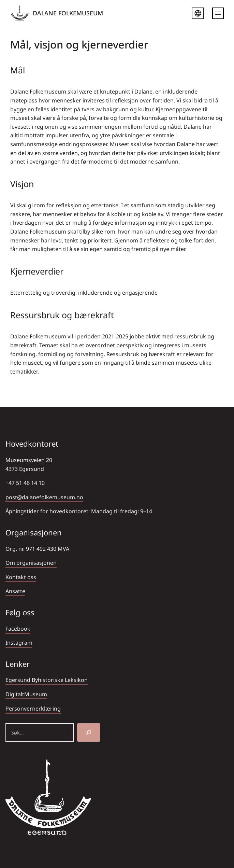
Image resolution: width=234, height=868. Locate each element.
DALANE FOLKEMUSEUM (68, 13)
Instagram (19, 643)
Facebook (18, 629)
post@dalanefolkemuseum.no (44, 497)
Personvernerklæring (33, 709)
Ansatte (15, 591)
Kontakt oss (21, 577)
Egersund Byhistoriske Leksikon (47, 680)
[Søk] (89, 732)
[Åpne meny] (218, 13)
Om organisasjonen (31, 563)
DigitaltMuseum (26, 694)
